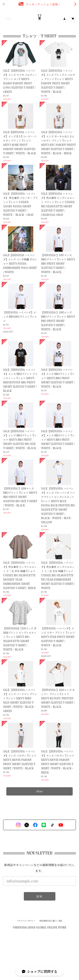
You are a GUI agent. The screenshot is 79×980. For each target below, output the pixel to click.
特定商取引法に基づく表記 (51, 921)
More (39, 792)
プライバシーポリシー (26, 921)
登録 (39, 897)
